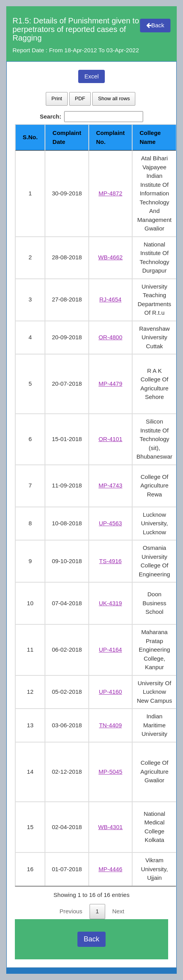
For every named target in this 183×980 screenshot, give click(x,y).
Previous (71, 911)
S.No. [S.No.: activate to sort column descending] (30, 137)
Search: (92, 117)
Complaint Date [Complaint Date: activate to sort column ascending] (67, 137)
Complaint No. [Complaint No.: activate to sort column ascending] (110, 137)
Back (155, 25)
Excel (92, 76)
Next (118, 911)
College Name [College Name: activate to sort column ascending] (150, 137)
